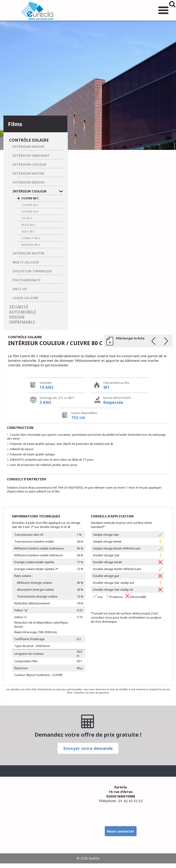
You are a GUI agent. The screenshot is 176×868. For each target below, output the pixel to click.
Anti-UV (20, 289)
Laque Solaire (25, 298)
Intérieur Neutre (29, 253)
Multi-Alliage (26, 262)
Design (17, 317)
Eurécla (37, 10)
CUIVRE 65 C (30, 205)
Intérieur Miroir (29, 182)
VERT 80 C (28, 231)
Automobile (23, 312)
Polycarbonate (27, 280)
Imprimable (22, 322)
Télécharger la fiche (130, 338)
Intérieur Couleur (30, 191)
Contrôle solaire (29, 140)
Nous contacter (121, 831)
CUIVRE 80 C (30, 198)
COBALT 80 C (31, 238)
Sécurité (19, 307)
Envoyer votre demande (88, 748)
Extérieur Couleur (29, 164)
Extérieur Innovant (31, 155)
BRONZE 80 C (31, 245)
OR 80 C (27, 218)
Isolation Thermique (32, 271)
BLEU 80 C (28, 225)
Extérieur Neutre (28, 173)
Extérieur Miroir (28, 147)
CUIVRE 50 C (30, 211)
